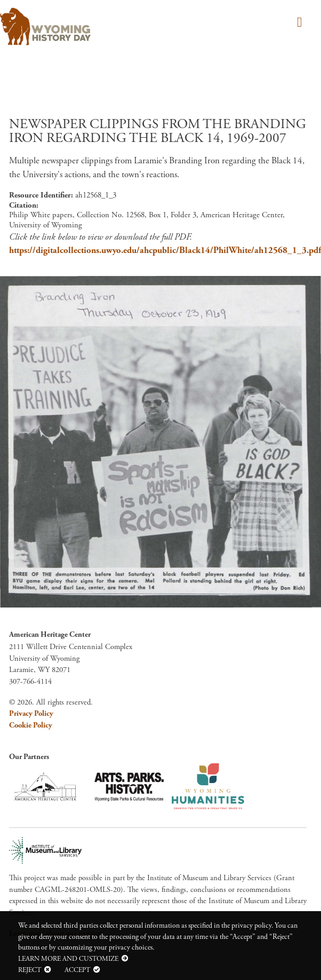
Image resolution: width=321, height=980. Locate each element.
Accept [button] (77, 970)
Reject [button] (30, 970)
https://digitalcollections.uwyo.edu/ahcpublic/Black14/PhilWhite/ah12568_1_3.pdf (165, 250)
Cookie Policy (31, 725)
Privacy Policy (31, 714)
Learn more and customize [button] (68, 959)
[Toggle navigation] (298, 23)
